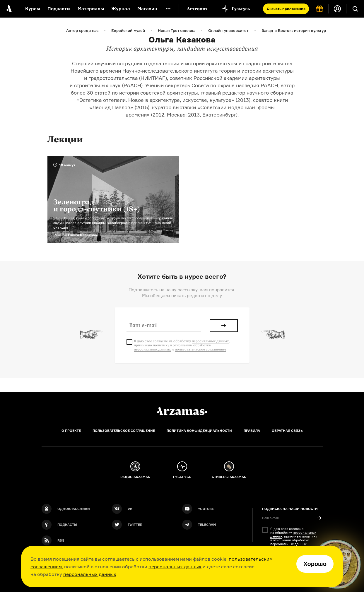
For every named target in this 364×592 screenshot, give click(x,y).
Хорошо (315, 564)
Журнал (121, 9)
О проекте (71, 431)
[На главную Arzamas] (9, 9)
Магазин (147, 9)
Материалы (91, 9)
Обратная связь (287, 431)
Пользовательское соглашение (124, 431)
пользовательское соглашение (200, 349)
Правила (252, 431)
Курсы (33, 9)
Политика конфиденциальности (199, 431)
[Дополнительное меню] (168, 9)
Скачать (286, 9)
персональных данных (175, 567)
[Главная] (182, 411)
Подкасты (59, 9)
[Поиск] (355, 9)
